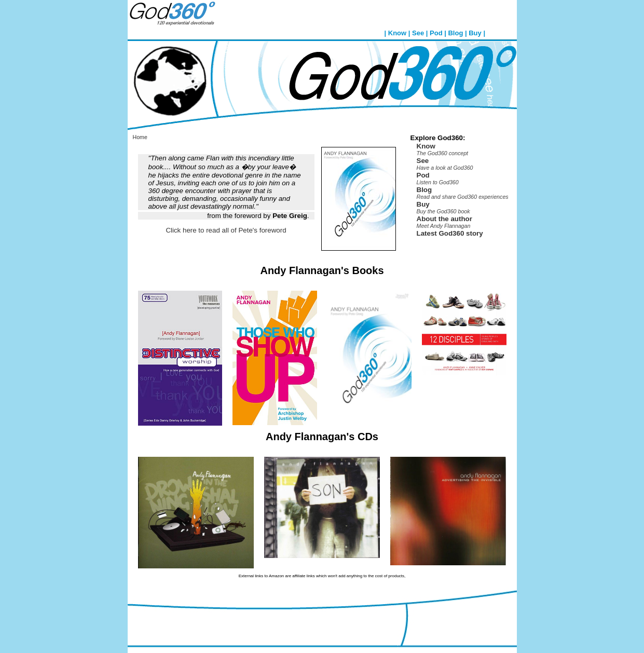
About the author (444, 219)
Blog (455, 33)
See (418, 33)
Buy (475, 33)
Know (397, 33)
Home (140, 137)
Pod (436, 33)
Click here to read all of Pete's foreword (226, 230)
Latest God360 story (450, 233)
